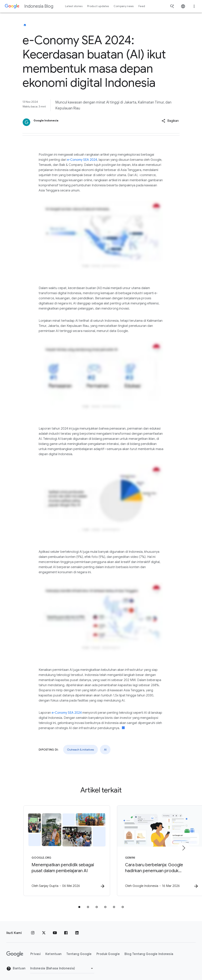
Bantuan (16, 965)
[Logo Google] (15, 951)
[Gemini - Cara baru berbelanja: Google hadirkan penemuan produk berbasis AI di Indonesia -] (153, 849)
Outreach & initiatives (80, 750)
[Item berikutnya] (183, 846)
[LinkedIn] (77, 930)
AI (105, 750)
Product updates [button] (98, 6)
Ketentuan (53, 951)
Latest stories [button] (74, 6)
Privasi (36, 951)
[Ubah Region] (62, 965)
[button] (170, 121)
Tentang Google (79, 951)
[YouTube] (55, 930)
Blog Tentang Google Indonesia (149, 951)
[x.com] (44, 930)
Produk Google (108, 951)
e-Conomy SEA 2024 (82, 160)
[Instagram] (33, 930)
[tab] (79, 904)
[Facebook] (66, 930)
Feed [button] (142, 6)
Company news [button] (124, 6)
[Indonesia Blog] (25, 25)
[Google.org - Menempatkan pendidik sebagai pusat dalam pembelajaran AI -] (49, 849)
